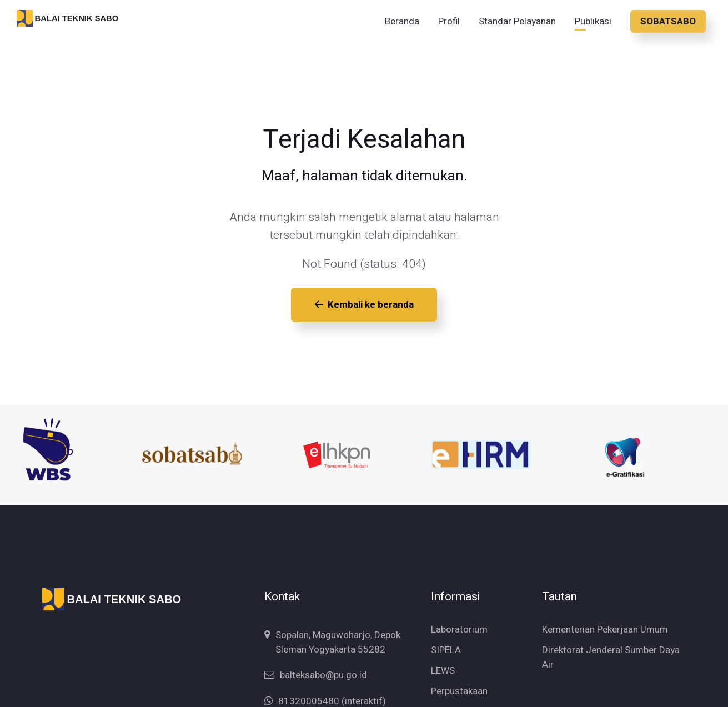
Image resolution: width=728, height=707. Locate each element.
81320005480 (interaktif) (332, 687)
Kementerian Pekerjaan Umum (605, 616)
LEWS (443, 657)
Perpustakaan (459, 678)
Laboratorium (459, 616)
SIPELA (446, 637)
